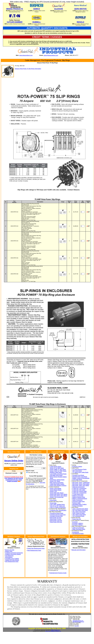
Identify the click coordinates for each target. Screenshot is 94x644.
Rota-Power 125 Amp (56, 520)
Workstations (9, 557)
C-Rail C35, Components (79, 493)
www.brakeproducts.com (78, 621)
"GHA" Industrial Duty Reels (80, 509)
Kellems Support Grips (79, 497)
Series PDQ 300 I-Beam (57, 493)
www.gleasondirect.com (26, 55)
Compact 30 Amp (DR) (56, 516)
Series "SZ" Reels (55, 481)
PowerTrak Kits (77, 519)
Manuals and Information (79, 550)
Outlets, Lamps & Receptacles (81, 478)
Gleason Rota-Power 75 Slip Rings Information (28, 69)
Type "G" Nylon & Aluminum (58, 507)
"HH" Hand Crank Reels (79, 515)
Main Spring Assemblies (57, 483)
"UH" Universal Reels (78, 516)
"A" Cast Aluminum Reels (79, 469)
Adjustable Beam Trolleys (79, 504)
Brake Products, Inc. (55, 630)
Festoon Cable (76, 503)
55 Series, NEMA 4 (78, 523)
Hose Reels (53, 500)
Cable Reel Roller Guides (57, 484)
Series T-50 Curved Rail (57, 497)
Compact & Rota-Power (57, 513)
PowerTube (53, 503)
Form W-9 (77, 626)
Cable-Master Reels (56, 467)
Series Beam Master (56, 490)
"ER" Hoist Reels (77, 471)
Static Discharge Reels (79, 529)
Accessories (76, 532)
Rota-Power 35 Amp (56, 518)
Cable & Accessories (78, 528)
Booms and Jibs (10, 550)
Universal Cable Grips (78, 501)
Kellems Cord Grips (78, 496)
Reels (51, 478)
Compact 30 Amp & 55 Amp (58, 515)
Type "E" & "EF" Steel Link (57, 506)
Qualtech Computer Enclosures (14, 553)
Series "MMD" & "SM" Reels (58, 469)
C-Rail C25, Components (79, 488)
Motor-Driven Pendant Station (58, 477)
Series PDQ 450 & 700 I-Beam (59, 494)
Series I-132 (53, 491)
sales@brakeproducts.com (78, 622)
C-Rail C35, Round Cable (79, 491)
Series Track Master (56, 488)
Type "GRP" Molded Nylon (57, 504)
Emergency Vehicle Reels (57, 480)
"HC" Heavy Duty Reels (79, 512)
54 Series (75, 522)
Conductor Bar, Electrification (58, 510)
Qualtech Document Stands (13, 554)
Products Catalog (77, 466)
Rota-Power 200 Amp (56, 522)
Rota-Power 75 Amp (56, 519)
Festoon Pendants (77, 506)
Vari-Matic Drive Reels (56, 475)
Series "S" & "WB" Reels (57, 468)
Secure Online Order (14, 461)
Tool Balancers (9, 556)
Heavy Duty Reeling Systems (58, 486)
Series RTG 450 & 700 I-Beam (59, 496)
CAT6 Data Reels (77, 480)
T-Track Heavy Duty (78, 494)
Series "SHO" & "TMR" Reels (58, 471)
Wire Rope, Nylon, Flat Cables (81, 484)
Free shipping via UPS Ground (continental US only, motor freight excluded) (14, 480)
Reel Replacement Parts (34, 550)
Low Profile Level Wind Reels (58, 474)
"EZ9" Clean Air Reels (78, 513)
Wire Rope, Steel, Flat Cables (81, 485)
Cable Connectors (77, 500)
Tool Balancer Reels (78, 533)
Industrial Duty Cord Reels (80, 477)
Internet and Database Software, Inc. (53, 631)
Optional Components (78, 487)
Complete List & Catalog (12, 559)
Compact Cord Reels (78, 475)
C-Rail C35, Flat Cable (79, 490)
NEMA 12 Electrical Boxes (80, 499)
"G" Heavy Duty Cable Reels (80, 472)
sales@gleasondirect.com (51, 55)
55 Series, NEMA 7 (78, 525)
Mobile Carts (9, 551)
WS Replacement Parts (12, 561)
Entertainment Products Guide (58, 573)
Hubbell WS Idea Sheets (12, 560)
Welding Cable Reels (56, 472)
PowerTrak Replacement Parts (36, 548)
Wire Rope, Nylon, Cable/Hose (81, 482)
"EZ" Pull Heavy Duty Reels (80, 510)
